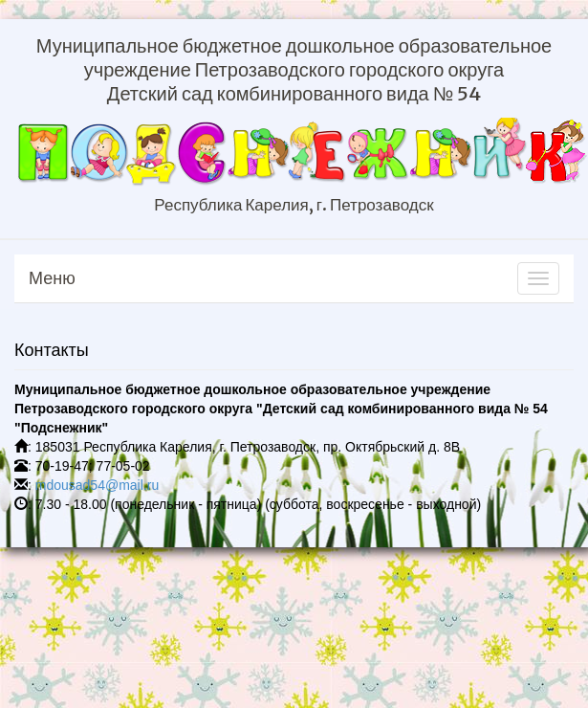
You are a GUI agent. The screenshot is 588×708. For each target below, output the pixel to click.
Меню (52, 278)
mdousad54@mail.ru (97, 485)
